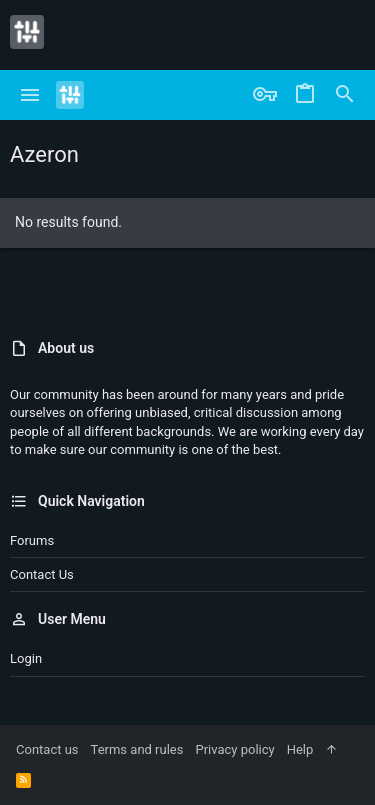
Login (26, 658)
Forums (32, 540)
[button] (30, 95)
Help (300, 749)
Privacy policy (234, 749)
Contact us (42, 574)
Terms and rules (137, 749)
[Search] (345, 95)
